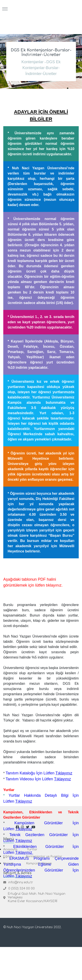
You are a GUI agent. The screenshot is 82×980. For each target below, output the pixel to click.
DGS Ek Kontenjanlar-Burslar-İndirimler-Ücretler (41, 68)
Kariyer (8, 863)
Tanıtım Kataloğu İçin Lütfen (40, 773)
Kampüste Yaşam (39, 863)
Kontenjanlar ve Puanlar (44, 856)
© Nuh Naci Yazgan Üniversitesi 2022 (32, 927)
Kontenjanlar (32, 62)
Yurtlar (32, 849)
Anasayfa (10, 849)
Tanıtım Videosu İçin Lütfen (38, 779)
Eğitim (8, 856)
